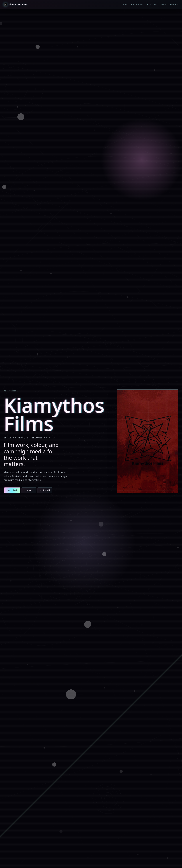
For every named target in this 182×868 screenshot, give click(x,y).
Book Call (45, 490)
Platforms (152, 5)
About (164, 5)
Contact (174, 5)
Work (125, 5)
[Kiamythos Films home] (16, 5)
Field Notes (137, 5)
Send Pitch (12, 490)
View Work (29, 490)
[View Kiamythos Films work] (148, 441)
